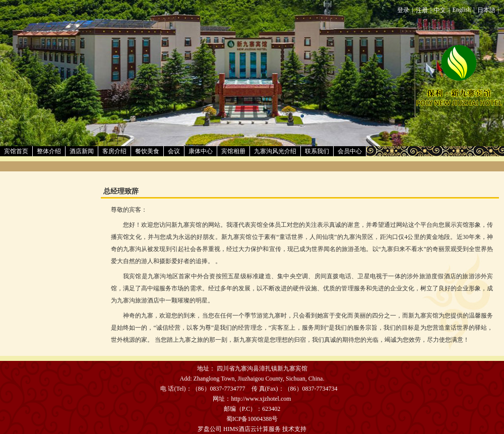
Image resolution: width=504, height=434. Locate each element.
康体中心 (201, 151)
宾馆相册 (233, 151)
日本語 (486, 10)
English (462, 10)
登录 (403, 10)
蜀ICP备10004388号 (252, 419)
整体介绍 (49, 151)
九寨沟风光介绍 (275, 151)
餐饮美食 (147, 151)
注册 (422, 10)
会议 (174, 151)
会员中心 (350, 151)
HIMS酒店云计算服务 (252, 429)
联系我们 (317, 151)
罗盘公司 (210, 429)
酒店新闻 (82, 151)
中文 (440, 10)
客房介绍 (114, 151)
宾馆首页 (16, 151)
